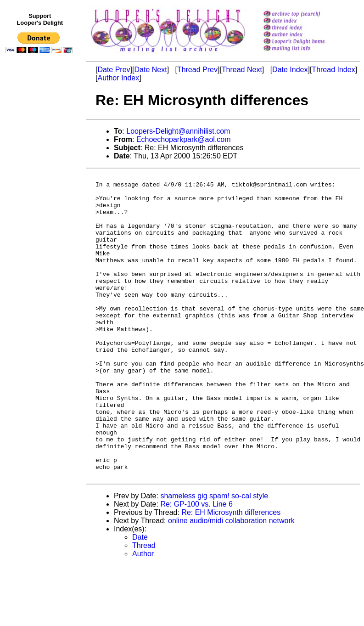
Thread (144, 606)
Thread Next (242, 70)
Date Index (290, 70)
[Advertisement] (40, 247)
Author (143, 614)
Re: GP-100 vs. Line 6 (196, 565)
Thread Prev (197, 70)
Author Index (118, 78)
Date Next (150, 70)
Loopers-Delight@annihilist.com (178, 131)
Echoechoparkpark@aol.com (184, 139)
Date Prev (114, 70)
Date (140, 598)
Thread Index (333, 70)
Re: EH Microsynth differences (231, 573)
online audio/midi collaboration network (231, 581)
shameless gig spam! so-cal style (214, 556)
